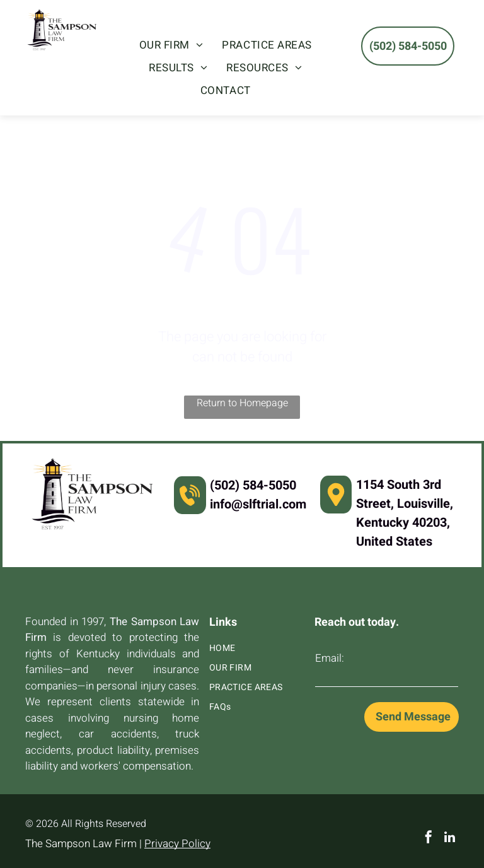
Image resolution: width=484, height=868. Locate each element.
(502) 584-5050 (253, 485)
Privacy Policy (177, 844)
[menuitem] (171, 45)
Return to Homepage (242, 403)
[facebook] (429, 839)
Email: (330, 658)
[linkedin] (450, 839)
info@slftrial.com (258, 504)
